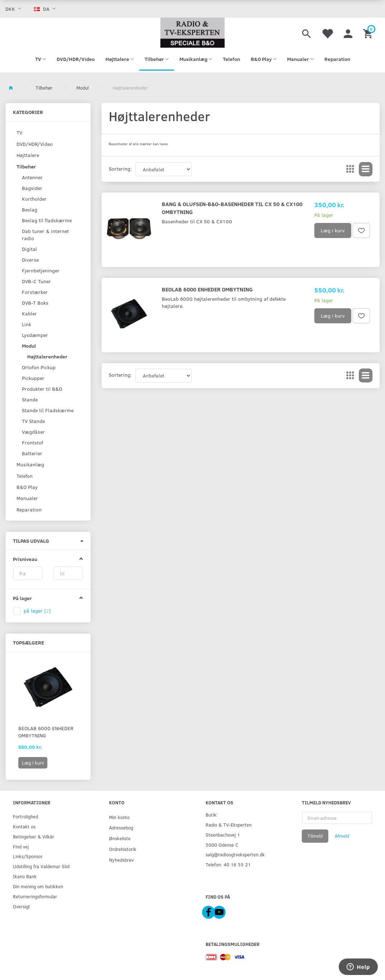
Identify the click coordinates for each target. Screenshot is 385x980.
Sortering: (120, 169)
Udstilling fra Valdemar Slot (41, 866)
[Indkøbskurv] (369, 33)
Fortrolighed (25, 816)
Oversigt (22, 906)
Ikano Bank (25, 876)
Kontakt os (24, 826)
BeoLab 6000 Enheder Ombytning (46, 732)
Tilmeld (315, 836)
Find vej (21, 846)
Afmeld (342, 836)
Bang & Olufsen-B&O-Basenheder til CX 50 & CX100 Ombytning (232, 208)
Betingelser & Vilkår (34, 836)
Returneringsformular (35, 896)
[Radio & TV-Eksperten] (193, 33)
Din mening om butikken (38, 886)
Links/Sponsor (28, 856)
